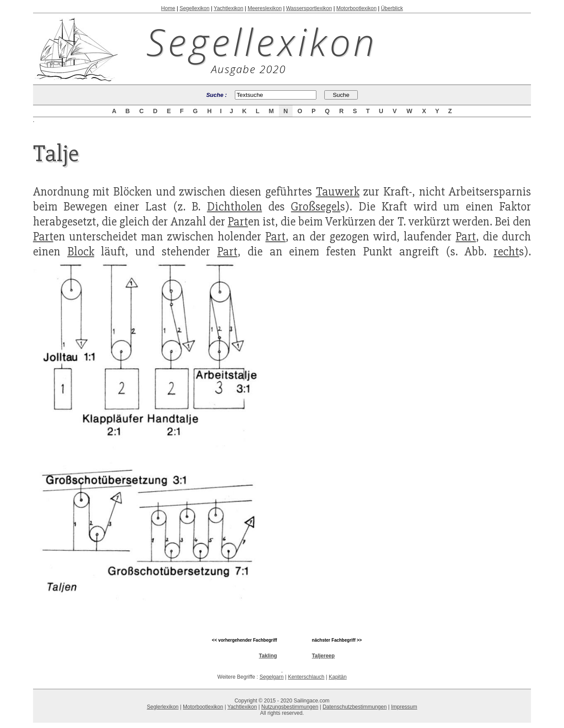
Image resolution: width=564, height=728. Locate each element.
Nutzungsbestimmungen (290, 707)
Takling (268, 656)
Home (168, 8)
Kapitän (338, 677)
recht (506, 251)
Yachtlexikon (228, 8)
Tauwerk (338, 192)
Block (81, 251)
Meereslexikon (265, 8)
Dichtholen (235, 207)
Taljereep (323, 656)
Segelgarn (272, 677)
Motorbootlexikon (356, 8)
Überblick (392, 8)
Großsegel (315, 207)
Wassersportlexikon (309, 8)
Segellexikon (194, 8)
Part (238, 222)
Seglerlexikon (163, 707)
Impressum (404, 707)
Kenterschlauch (306, 677)
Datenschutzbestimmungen (354, 707)
